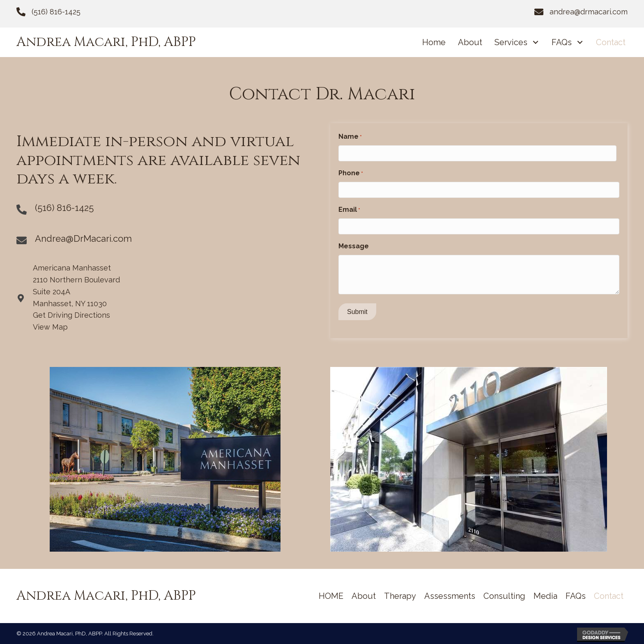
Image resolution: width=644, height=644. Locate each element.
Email (349, 210)
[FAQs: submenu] (580, 42)
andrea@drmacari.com (589, 12)
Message (354, 246)
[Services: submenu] (535, 42)
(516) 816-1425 (56, 12)
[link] (434, 42)
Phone (351, 174)
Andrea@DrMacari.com (83, 238)
